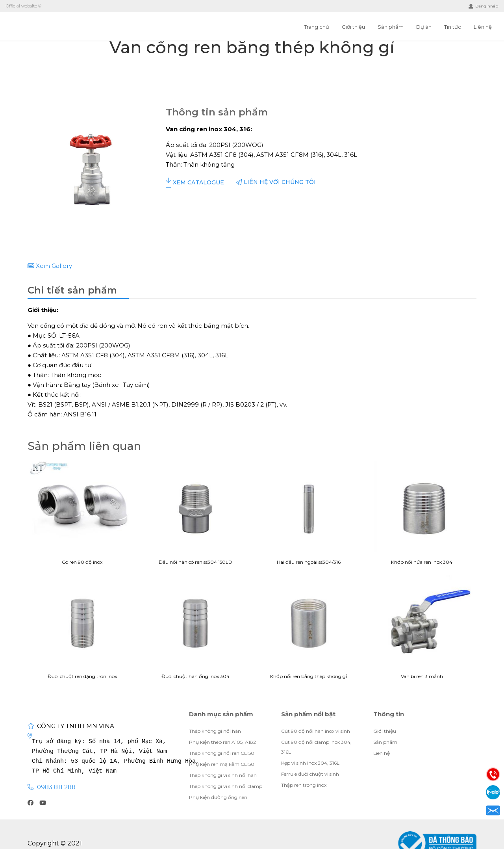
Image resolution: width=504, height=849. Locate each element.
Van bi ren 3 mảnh (422, 630)
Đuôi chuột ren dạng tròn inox (82, 630)
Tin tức (453, 27)
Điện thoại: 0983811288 (493, 774)
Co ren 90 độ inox (82, 516)
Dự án (424, 27)
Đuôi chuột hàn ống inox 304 (196, 630)
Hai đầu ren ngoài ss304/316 (309, 516)
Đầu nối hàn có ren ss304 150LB (196, 516)
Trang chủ (317, 27)
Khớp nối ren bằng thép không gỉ (309, 630)
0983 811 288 (56, 787)
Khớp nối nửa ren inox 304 (422, 516)
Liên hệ (483, 27)
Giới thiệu (353, 27)
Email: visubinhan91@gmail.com (493, 810)
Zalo (493, 792)
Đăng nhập (483, 6)
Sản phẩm (391, 27)
